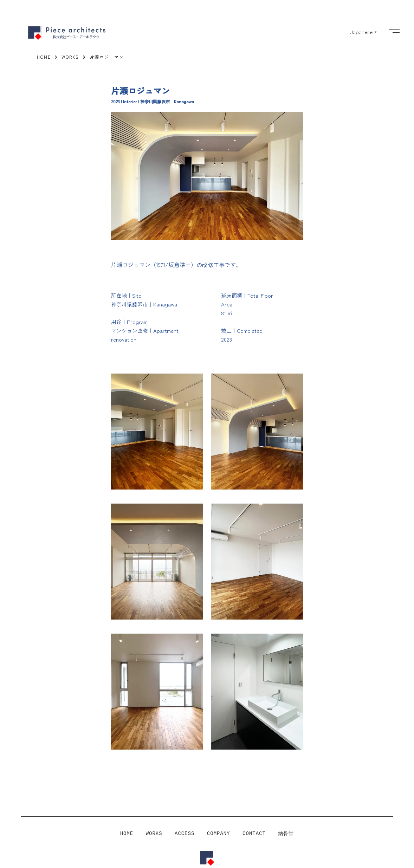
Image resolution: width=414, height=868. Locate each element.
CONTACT (254, 834)
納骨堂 (286, 834)
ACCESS (185, 834)
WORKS (154, 834)
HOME (127, 834)
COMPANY (219, 834)
